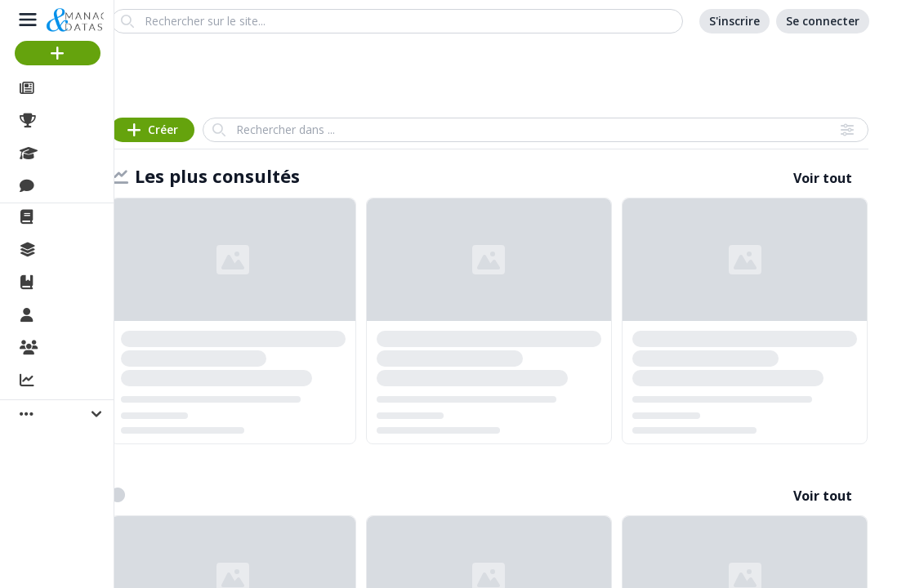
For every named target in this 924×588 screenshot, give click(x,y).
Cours (62, 154)
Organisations (87, 349)
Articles (66, 88)
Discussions (80, 186)
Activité (65, 381)
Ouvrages (73, 283)
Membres (73, 316)
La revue (70, 217)
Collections (77, 250)
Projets (65, 121)
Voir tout (823, 178)
